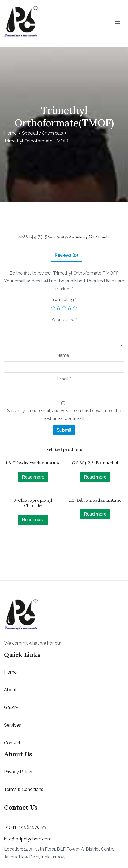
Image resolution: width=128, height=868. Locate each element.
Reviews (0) (66, 255)
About (10, 690)
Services (13, 725)
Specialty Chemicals (42, 133)
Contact (12, 743)
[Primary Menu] (118, 23)
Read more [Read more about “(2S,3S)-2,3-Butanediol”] (95, 477)
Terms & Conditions (24, 789)
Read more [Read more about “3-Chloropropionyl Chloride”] (33, 520)
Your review (64, 320)
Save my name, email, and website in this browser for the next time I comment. (64, 415)
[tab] (66, 256)
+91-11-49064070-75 (25, 827)
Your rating (64, 299)
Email (64, 379)
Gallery (11, 707)
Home (10, 133)
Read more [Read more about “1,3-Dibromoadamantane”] (95, 514)
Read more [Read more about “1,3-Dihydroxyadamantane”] (33, 477)
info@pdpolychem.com (28, 839)
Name (64, 355)
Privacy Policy (18, 772)
